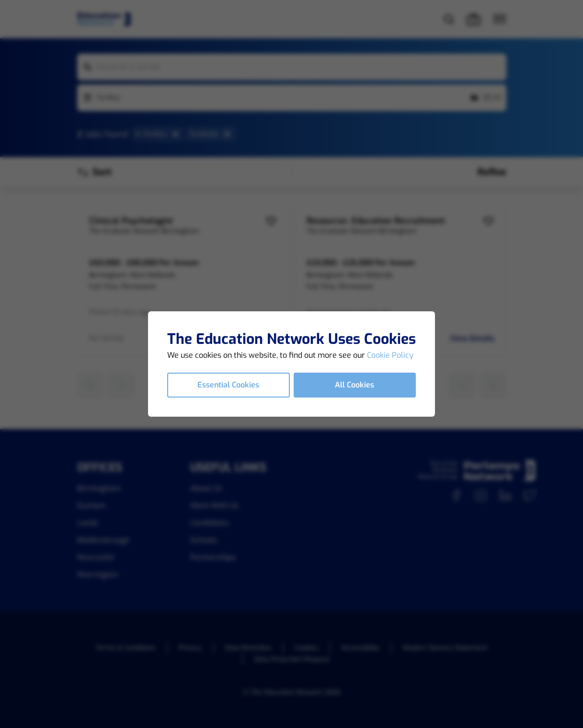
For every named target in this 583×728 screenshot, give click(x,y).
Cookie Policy (390, 355)
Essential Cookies (228, 385)
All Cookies (354, 385)
